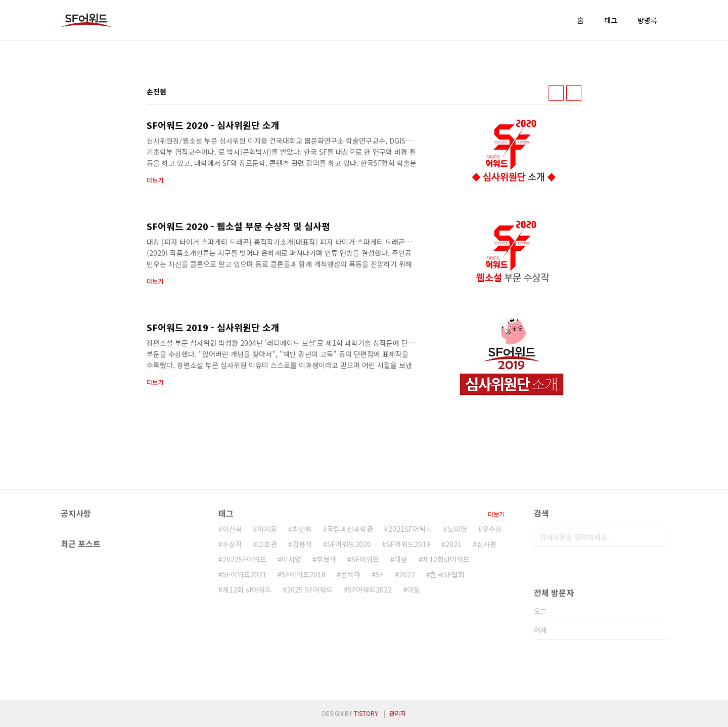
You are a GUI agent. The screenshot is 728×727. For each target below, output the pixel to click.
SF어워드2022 (370, 589)
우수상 (492, 529)
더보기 (496, 514)
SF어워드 (365, 559)
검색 (657, 537)
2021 (453, 544)
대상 (401, 559)
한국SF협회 (447, 574)
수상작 (232, 544)
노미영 (457, 529)
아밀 (414, 589)
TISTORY (366, 713)
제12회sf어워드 (446, 559)
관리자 (398, 713)
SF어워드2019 (408, 544)
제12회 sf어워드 (247, 589)
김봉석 (302, 544)
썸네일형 (556, 93)
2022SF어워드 (244, 559)
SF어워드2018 (304, 574)
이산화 (232, 529)
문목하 (351, 574)
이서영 (291, 559)
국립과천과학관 (350, 529)
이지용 (267, 529)
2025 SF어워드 (310, 589)
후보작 (326, 559)
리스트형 (574, 93)
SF (380, 574)
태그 (611, 20)
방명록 (647, 20)
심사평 (487, 544)
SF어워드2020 (349, 544)
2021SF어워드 (410, 529)
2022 (407, 574)
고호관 (267, 544)
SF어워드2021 (244, 574)
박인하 (302, 529)
